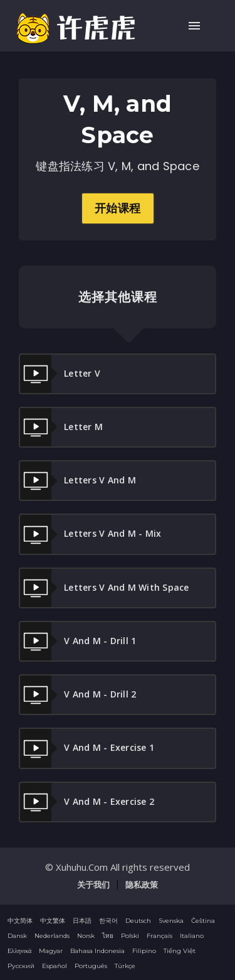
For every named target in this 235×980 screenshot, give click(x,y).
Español (55, 966)
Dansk (17, 936)
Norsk (86, 936)
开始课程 (118, 208)
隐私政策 (142, 885)
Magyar (51, 951)
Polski (130, 936)
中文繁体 (53, 921)
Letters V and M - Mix (91, 534)
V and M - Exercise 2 (87, 802)
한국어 (108, 921)
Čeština (203, 921)
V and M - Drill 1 (78, 641)
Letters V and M (78, 481)
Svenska (171, 921)
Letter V (60, 374)
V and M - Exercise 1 (87, 748)
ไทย (108, 936)
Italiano (192, 936)
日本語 (82, 921)
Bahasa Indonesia (97, 951)
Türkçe (125, 966)
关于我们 (93, 885)
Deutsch (138, 921)
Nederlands (52, 936)
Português (91, 966)
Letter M (61, 427)
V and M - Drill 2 (78, 695)
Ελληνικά (19, 951)
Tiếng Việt (180, 951)
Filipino (144, 951)
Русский (21, 966)
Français (159, 936)
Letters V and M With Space (105, 588)
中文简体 (20, 921)
